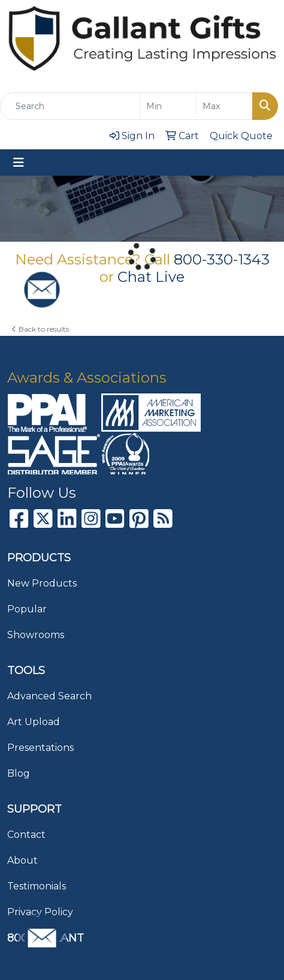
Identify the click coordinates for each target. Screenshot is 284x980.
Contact (26, 835)
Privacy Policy (40, 912)
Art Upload (34, 722)
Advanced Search (49, 696)
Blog (19, 773)
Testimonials (37, 886)
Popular (27, 609)
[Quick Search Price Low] (168, 106)
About (22, 860)
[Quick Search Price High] (224, 106)
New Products (42, 583)
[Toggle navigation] (19, 163)
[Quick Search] (70, 106)
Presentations (40, 748)
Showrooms (36, 635)
